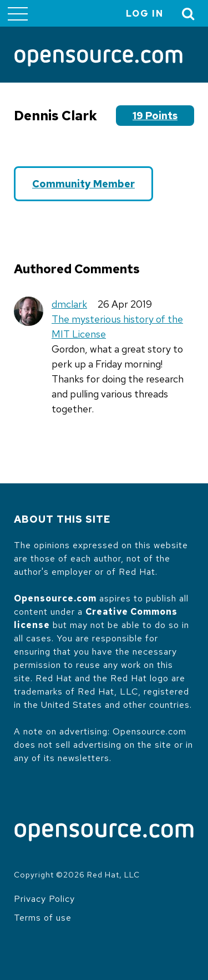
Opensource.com (55, 598)
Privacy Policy (44, 899)
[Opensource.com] (98, 59)
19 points (155, 116)
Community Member (83, 184)
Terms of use (43, 918)
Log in (145, 14)
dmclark (69, 304)
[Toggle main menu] (18, 13)
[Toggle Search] (189, 14)
